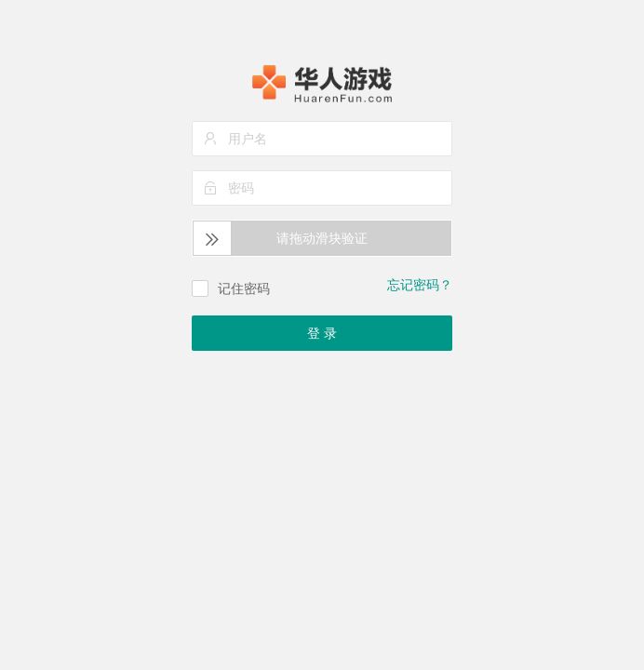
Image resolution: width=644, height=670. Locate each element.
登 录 (322, 333)
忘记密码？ (420, 285)
